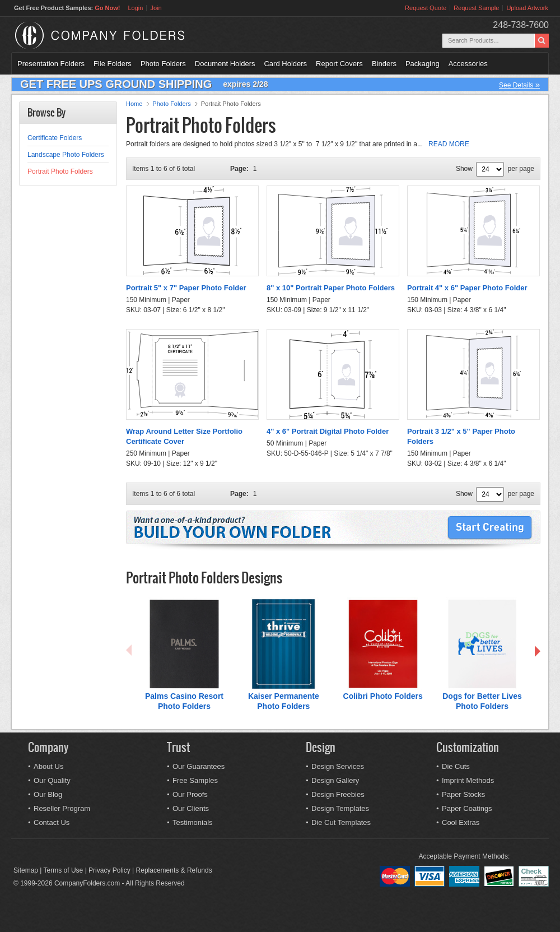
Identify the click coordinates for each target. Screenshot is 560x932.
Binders (384, 64)
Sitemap (26, 870)
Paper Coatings (467, 808)
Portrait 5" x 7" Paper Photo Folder (186, 288)
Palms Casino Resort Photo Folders (184, 701)
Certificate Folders (55, 138)
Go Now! (107, 8)
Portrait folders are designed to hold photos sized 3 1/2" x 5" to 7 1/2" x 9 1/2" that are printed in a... (298, 144)
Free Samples (195, 780)
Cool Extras (461, 822)
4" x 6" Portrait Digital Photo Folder (328, 431)
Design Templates (340, 808)
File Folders (113, 64)
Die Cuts (456, 766)
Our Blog (48, 794)
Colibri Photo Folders (383, 696)
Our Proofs (190, 794)
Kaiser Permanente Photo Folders (284, 701)
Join (156, 8)
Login (135, 8)
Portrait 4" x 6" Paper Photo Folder (467, 288)
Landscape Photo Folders (66, 155)
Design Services (338, 766)
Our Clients (191, 808)
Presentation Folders (51, 64)
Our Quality (52, 780)
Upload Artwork (527, 8)
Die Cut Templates (341, 822)
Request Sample (476, 8)
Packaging (423, 64)
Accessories (468, 64)
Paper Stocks (463, 794)
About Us (48, 766)
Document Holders (225, 64)
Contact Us (52, 822)
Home (134, 104)
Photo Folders (163, 64)
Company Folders (129, 35)
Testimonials (193, 822)
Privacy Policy (109, 870)
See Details (519, 84)
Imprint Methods (468, 780)
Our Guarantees (199, 766)
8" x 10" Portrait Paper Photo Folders (331, 288)
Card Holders (285, 64)
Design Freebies (338, 794)
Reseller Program (62, 808)
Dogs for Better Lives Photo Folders (482, 701)
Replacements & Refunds (174, 870)
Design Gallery (335, 780)
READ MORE (449, 144)
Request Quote (426, 8)
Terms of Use (64, 870)
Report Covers (339, 64)
